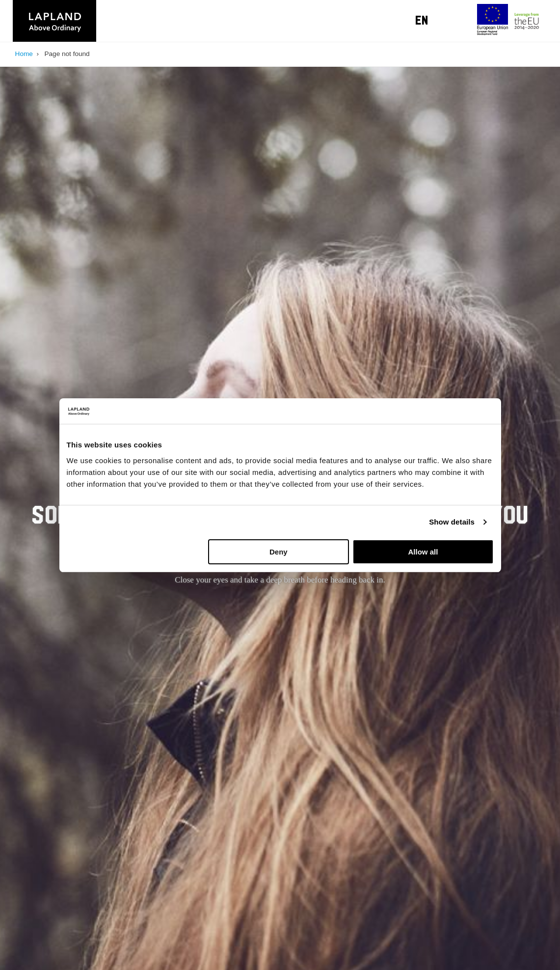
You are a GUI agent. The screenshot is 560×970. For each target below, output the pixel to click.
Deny (279, 552)
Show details (452, 522)
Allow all (423, 552)
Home (24, 54)
